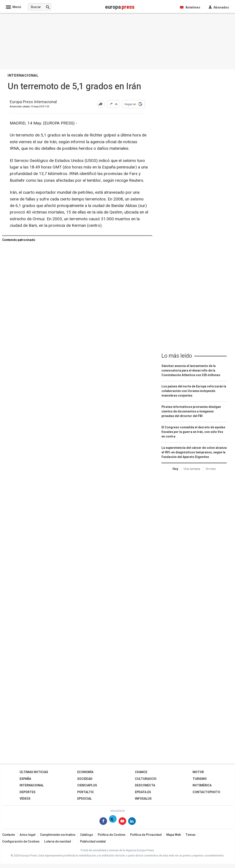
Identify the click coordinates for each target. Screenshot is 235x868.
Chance (141, 772)
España (25, 779)
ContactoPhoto (206, 792)
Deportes (28, 792)
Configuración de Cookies (21, 842)
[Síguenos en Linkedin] (132, 822)
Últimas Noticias (34, 772)
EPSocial (85, 799)
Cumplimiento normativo (58, 835)
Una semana (192, 469)
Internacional (32, 785)
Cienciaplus (87, 785)
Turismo (200, 779)
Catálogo (87, 835)
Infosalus (143, 799)
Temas (191, 835)
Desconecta (145, 785)
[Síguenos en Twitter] (113, 822)
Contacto (9, 835)
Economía (85, 772)
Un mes (211, 469)
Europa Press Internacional (33, 102)
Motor (198, 772)
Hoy (175, 469)
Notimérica (202, 785)
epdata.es (143, 792)
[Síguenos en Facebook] (103, 822)
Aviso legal (28, 835)
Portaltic (86, 792)
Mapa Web (174, 835)
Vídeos (25, 799)
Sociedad (85, 779)
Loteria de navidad (58, 842)
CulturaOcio (146, 779)
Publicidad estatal (93, 842)
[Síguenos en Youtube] (122, 822)
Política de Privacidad (146, 835)
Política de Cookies (112, 835)
